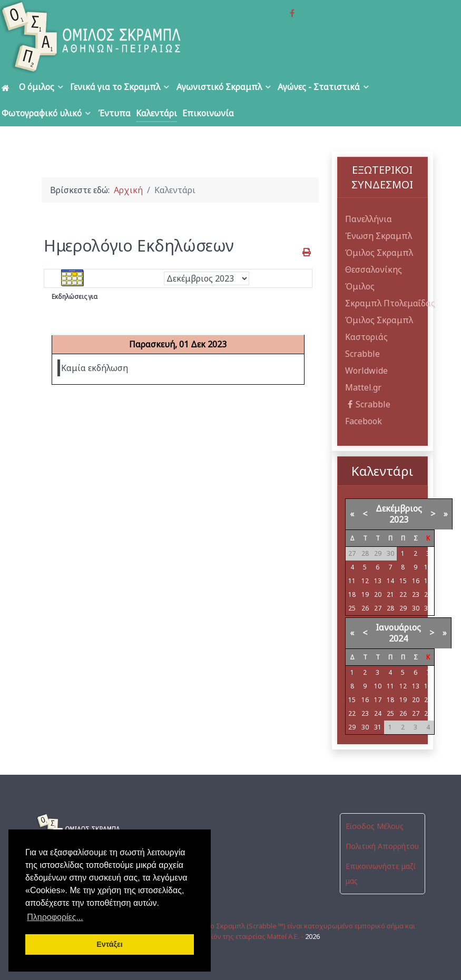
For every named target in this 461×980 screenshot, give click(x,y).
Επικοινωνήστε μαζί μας (381, 873)
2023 (399, 519)
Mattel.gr (363, 387)
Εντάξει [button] (110, 944)
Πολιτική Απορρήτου (382, 846)
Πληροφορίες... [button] (55, 917)
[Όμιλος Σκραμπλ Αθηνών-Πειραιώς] (92, 37)
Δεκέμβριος (399, 508)
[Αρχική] (7, 87)
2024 (398, 638)
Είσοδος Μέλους (375, 826)
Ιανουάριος (398, 627)
